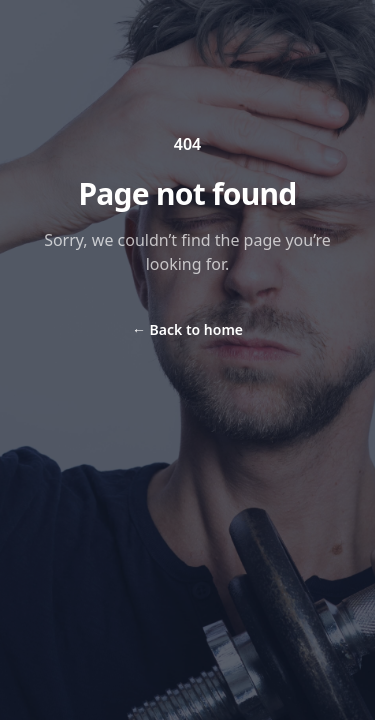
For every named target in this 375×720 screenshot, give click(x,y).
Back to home (187, 329)
